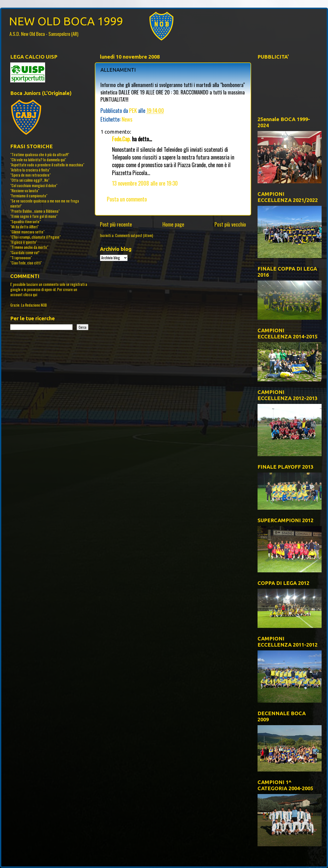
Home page (173, 224)
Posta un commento (127, 199)
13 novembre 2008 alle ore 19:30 (145, 183)
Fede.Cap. (121, 139)
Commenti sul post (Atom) (134, 235)
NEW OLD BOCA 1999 (66, 21)
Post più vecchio (230, 224)
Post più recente (116, 224)
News (127, 119)
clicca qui (30, 294)
